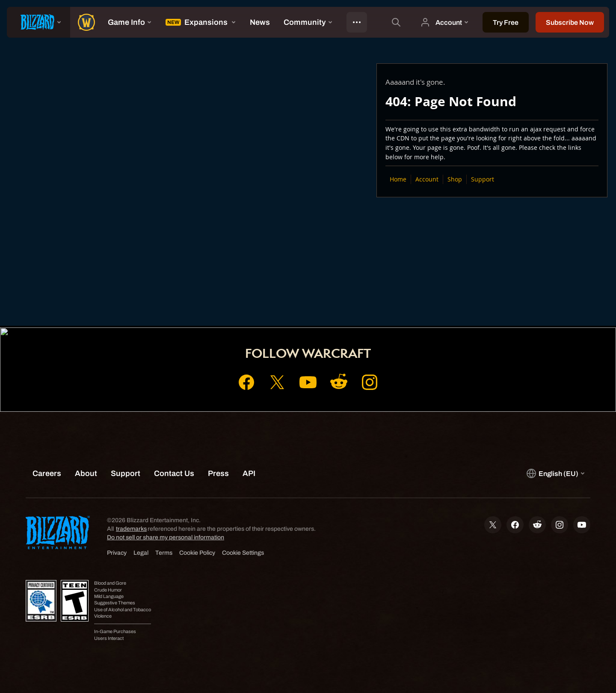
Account (427, 179)
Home (398, 179)
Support (483, 179)
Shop (455, 179)
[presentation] (38, 22)
